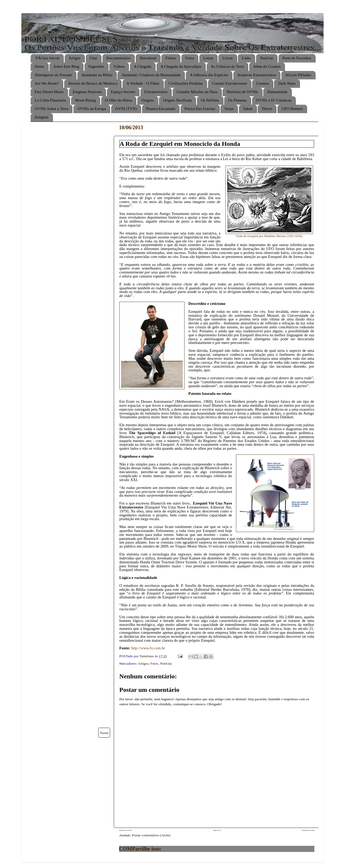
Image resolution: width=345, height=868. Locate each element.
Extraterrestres (156, 92)
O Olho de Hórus (119, 100)
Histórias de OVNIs (242, 92)
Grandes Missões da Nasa (197, 92)
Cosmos (262, 83)
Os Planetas (237, 100)
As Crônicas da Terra (227, 66)
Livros (227, 58)
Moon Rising (85, 100)
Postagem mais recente (126, 830)
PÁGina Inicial (48, 58)
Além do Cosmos (267, 66)
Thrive (267, 109)
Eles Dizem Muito (49, 92)
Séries (39, 66)
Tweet (104, 733)
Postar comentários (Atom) (151, 835)
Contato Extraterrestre (230, 83)
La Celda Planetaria (50, 100)
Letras (208, 58)
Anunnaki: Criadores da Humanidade (151, 75)
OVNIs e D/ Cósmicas (274, 100)
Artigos (75, 58)
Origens (148, 100)
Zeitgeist (42, 117)
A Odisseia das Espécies (209, 75)
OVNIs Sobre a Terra (51, 109)
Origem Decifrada (177, 100)
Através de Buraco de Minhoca (93, 83)
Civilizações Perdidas (186, 83)
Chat (93, 58)
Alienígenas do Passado (53, 75)
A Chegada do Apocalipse (181, 66)
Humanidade (277, 92)
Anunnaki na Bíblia (97, 75)
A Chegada (143, 66)
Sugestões (96, 66)
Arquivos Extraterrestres (257, 75)
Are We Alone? (47, 83)
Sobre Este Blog (66, 66)
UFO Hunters (292, 109)
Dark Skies (287, 83)
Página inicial (217, 830)
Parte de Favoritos (297, 58)
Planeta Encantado (161, 109)
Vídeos (119, 66)
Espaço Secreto (123, 92)
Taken (248, 109)
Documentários (119, 58)
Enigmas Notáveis (87, 92)
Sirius (229, 109)
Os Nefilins (210, 100)
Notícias (267, 58)
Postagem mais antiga (308, 830)
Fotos (190, 58)
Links (246, 58)
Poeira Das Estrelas (200, 109)
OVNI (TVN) (126, 109)
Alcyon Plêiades (298, 75)
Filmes (171, 58)
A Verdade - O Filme (143, 83)
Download (148, 58)
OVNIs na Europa (92, 109)
